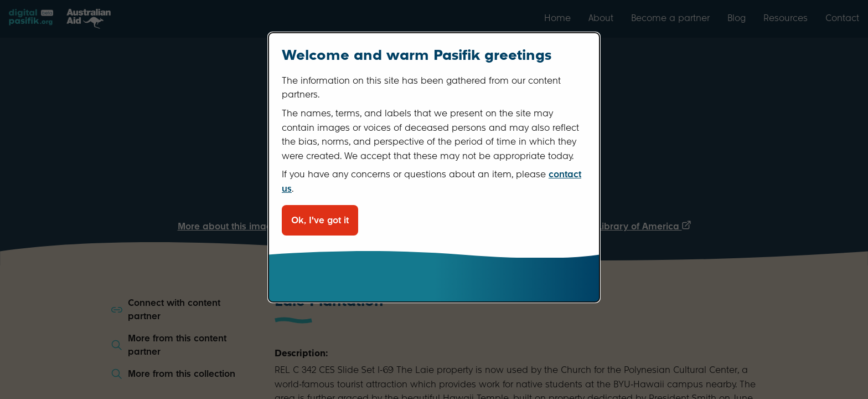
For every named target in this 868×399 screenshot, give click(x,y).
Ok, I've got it (320, 220)
